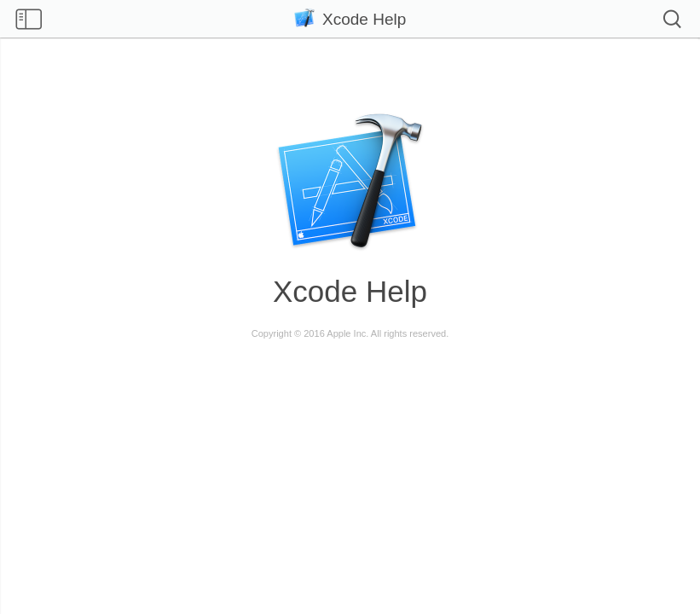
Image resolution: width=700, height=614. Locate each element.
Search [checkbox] (672, 19)
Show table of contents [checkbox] (29, 20)
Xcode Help (350, 19)
